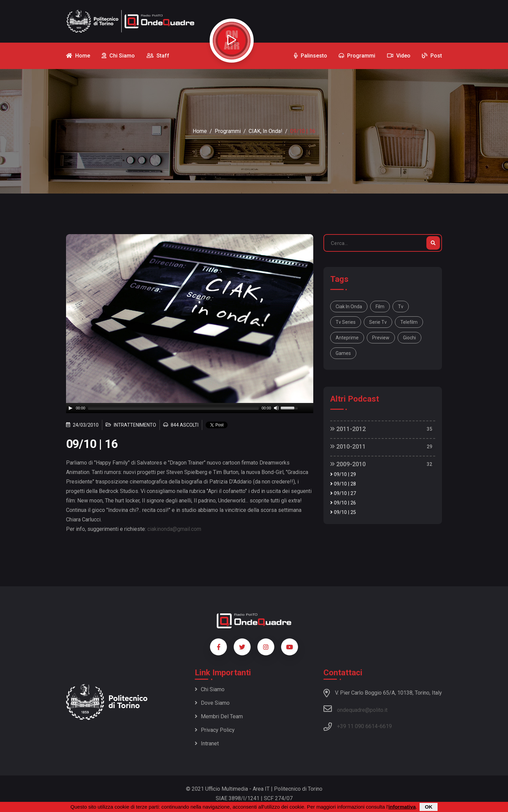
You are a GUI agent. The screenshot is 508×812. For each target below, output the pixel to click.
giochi (409, 338)
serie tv (378, 322)
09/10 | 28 (343, 484)
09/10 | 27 (343, 493)
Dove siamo (212, 703)
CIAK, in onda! (266, 131)
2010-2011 (348, 446)
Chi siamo (210, 689)
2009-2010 (348, 464)
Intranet (207, 743)
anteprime (347, 338)
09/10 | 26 (343, 503)
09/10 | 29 (343, 475)
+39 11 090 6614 (357, 726)
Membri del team (219, 716)
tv (401, 307)
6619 (386, 726)
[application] (190, 408)
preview (381, 338)
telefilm (409, 322)
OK (429, 807)
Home (200, 131)
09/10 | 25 (343, 512)
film (380, 307)
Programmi (228, 131)
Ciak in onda (349, 307)
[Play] (70, 408)
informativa (402, 807)
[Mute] (276, 408)
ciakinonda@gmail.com (174, 529)
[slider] (174, 408)
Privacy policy (215, 730)
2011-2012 (348, 429)
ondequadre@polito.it (355, 709)
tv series (346, 322)
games (343, 353)
